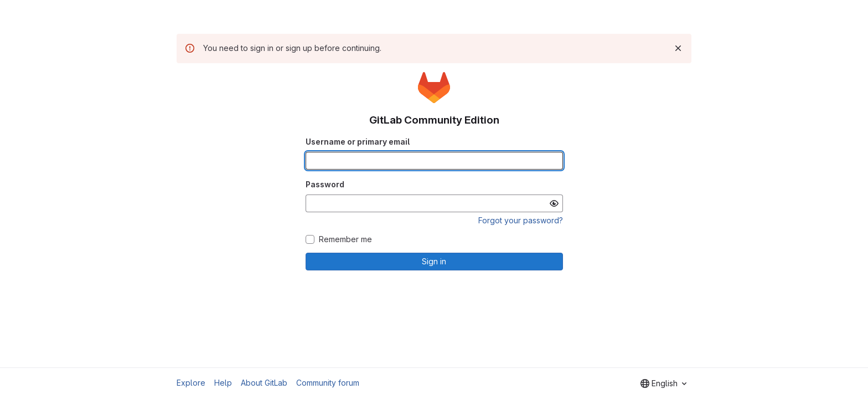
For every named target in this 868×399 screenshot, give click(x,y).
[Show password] (554, 203)
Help (223, 383)
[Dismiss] (678, 48)
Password (325, 184)
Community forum (328, 383)
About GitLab (264, 383)
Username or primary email (358, 142)
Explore (191, 383)
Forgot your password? (521, 220)
